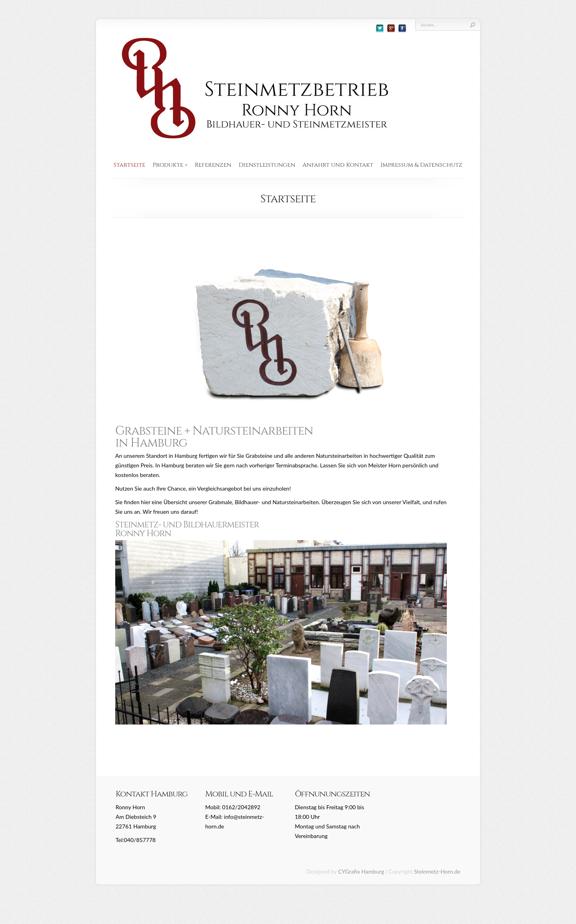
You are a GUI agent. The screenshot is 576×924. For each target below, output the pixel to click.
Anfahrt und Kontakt (338, 165)
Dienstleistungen (267, 165)
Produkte (170, 165)
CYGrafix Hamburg (361, 871)
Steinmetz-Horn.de (437, 871)
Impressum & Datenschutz (421, 165)
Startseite (129, 165)
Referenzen (213, 165)
